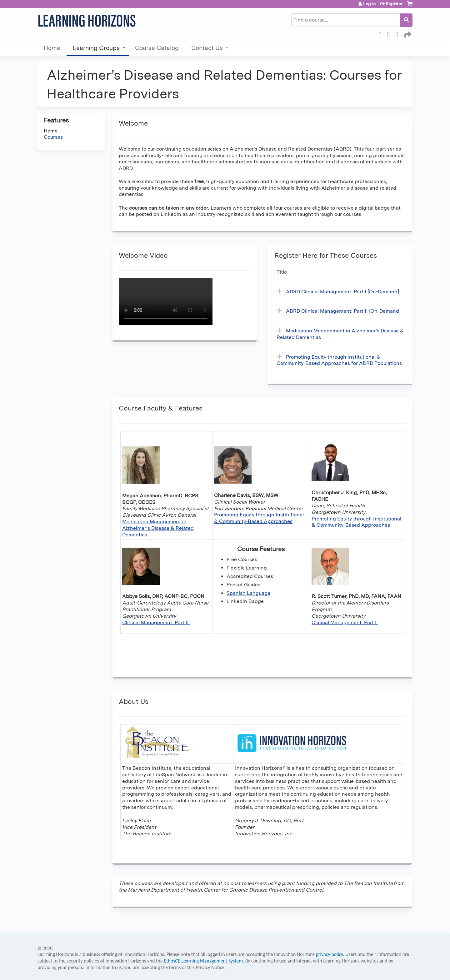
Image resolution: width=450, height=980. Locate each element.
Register (394, 4)
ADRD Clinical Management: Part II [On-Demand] (343, 311)
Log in (369, 4)
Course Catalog (157, 48)
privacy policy (329, 954)
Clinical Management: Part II (156, 622)
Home (52, 48)
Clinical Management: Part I (345, 622)
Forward (407, 34)
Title (282, 272)
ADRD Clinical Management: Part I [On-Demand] (342, 292)
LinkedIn (399, 34)
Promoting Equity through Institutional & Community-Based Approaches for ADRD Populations (339, 360)
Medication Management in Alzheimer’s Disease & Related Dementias (158, 528)
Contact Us (207, 48)
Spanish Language (248, 593)
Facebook (382, 34)
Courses (53, 137)
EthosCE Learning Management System (203, 961)
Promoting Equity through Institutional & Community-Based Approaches (259, 518)
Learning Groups (96, 48)
